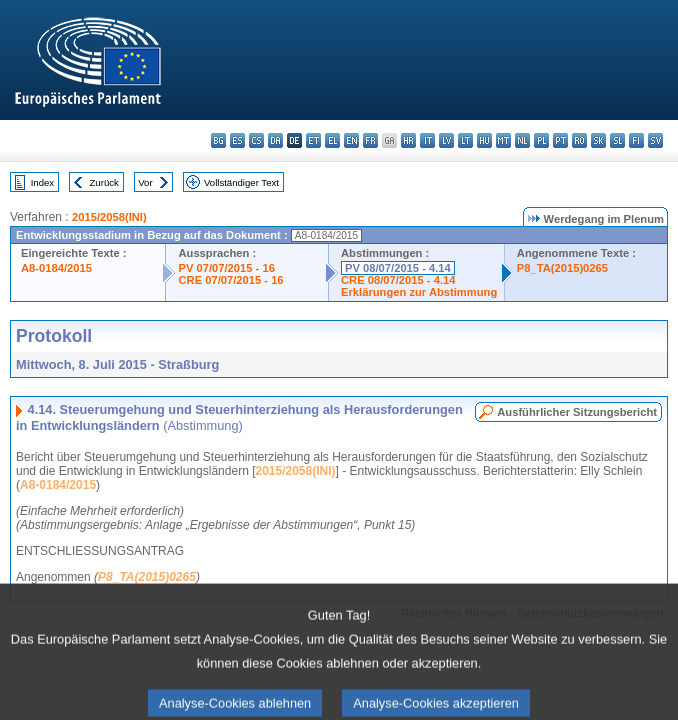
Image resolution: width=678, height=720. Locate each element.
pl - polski (541, 140)
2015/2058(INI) (109, 217)
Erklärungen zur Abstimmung (419, 292)
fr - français (370, 140)
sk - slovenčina (598, 140)
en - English (351, 140)
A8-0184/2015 (56, 268)
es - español (237, 140)
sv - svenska (655, 140)
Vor (145, 182)
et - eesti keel (313, 140)
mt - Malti (503, 140)
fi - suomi (636, 140)
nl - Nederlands (522, 140)
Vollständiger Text (241, 182)
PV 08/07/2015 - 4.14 (398, 268)
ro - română (579, 140)
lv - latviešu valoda (446, 140)
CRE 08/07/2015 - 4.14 (398, 280)
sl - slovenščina (617, 140)
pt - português (560, 140)
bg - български (218, 140)
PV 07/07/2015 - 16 (226, 268)
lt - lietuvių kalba (465, 140)
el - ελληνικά (332, 140)
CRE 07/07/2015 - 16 (230, 280)
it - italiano (427, 140)
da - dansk (275, 140)
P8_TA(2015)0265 (562, 268)
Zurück (104, 182)
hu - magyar (484, 140)
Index (42, 182)
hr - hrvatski (408, 140)
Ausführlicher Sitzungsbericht (577, 412)
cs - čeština (256, 140)
